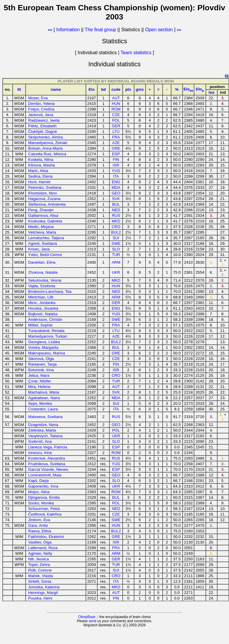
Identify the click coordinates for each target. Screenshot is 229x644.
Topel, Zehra (39, 565)
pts (128, 89)
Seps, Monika (40, 403)
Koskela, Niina (41, 160)
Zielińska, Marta (42, 430)
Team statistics (136, 53)
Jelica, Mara (39, 375)
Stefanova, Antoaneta (47, 204)
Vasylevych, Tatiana (45, 436)
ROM (116, 109)
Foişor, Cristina (41, 109)
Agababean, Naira (44, 398)
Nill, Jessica (39, 559)
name (56, 89)
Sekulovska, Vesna (45, 280)
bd (103, 89)
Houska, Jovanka (43, 308)
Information (68, 30)
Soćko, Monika (41, 503)
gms (140, 89)
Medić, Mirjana (41, 227)
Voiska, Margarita (43, 347)
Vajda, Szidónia (42, 286)
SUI (116, 238)
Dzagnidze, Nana (43, 425)
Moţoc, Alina (39, 492)
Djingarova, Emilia (44, 497)
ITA (116, 176)
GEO (116, 193)
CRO (116, 227)
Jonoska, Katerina (44, 587)
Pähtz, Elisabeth (42, 126)
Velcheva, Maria (42, 232)
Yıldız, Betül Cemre (45, 255)
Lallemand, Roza (43, 548)
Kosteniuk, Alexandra (47, 458)
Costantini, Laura (43, 409)
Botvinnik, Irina (41, 370)
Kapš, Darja (39, 481)
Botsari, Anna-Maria (45, 148)
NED (116, 210)
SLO (116, 249)
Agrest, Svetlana (43, 243)
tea (212, 92)
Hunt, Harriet (39, 182)
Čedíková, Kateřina (45, 514)
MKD (116, 221)
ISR (116, 165)
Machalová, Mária (44, 392)
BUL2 (116, 232)
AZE (116, 143)
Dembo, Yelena (41, 104)
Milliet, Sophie (40, 325)
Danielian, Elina (42, 262)
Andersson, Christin (45, 319)
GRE (116, 148)
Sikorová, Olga (41, 359)
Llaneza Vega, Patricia (48, 447)
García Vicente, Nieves (48, 469)
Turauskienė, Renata (46, 331)
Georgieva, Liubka (44, 342)
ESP (116, 154)
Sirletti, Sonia (40, 581)
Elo (92, 89)
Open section (159, 30)
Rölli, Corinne (40, 570)
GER (116, 126)
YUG (116, 171)
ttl (19, 89)
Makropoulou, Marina (47, 353)
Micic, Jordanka (42, 303)
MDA (116, 188)
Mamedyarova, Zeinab (48, 143)
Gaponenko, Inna (43, 486)
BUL (116, 204)
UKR (116, 272)
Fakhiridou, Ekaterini (46, 537)
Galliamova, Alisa (43, 216)
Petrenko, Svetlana (45, 188)
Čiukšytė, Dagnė (43, 132)
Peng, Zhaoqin (41, 210)
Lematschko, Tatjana (46, 238)
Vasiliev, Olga (40, 542)
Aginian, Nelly (40, 553)
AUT (116, 98)
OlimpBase (87, 617)
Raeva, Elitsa (40, 531)
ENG (116, 182)
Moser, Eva (38, 98)
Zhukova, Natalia (43, 272)
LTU (116, 132)
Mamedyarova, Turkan (48, 336)
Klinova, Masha (42, 165)
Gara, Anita (38, 525)
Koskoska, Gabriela (45, 221)
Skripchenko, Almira (46, 137)
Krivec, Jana (39, 249)
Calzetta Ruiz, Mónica (47, 154)
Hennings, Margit (43, 593)
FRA (116, 137)
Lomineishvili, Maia (45, 475)
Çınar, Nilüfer (40, 381)
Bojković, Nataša (43, 314)
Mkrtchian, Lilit (41, 297)
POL (116, 120)
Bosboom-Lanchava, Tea (50, 292)
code (116, 89)
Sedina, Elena (40, 176)
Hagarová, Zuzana (44, 199)
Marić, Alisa (38, 171)
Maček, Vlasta (41, 576)
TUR (116, 255)
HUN (116, 104)
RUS (116, 216)
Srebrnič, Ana (40, 441)
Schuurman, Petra (44, 509)
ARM (116, 262)
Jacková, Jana (41, 115)
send (92, 621)
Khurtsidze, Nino (43, 193)
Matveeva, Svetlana (45, 417)
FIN (116, 160)
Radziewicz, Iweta (44, 120)
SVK (116, 199)
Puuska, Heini (40, 598)
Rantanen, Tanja (42, 364)
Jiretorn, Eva (39, 520)
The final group (100, 30)
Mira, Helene (39, 387)
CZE (116, 115)
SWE (116, 243)
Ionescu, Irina (40, 453)
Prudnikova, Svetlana (47, 464)
